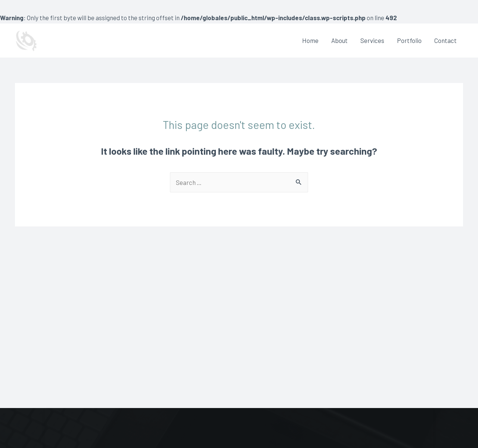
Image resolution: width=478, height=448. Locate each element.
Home (310, 40)
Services (372, 40)
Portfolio (409, 40)
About (339, 40)
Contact (446, 40)
